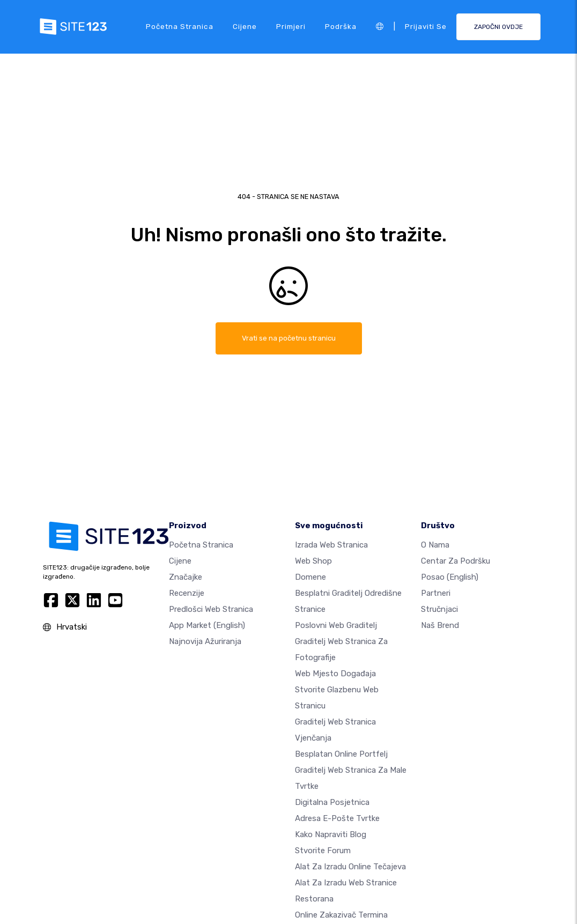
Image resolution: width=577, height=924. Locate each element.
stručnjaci (439, 609)
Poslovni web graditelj (336, 625)
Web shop (313, 561)
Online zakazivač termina (341, 915)
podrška (341, 26)
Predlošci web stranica (211, 609)
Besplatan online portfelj (341, 754)
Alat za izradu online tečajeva (350, 867)
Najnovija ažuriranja (205, 641)
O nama (435, 545)
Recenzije (187, 593)
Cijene (245, 26)
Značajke (186, 577)
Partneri (436, 593)
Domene (310, 577)
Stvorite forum (323, 851)
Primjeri (291, 26)
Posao (450, 577)
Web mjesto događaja (335, 674)
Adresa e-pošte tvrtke (337, 818)
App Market (207, 625)
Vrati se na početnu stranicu (288, 338)
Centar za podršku (456, 561)
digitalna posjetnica (332, 802)
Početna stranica (180, 26)
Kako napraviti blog (331, 834)
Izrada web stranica (331, 545)
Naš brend (440, 625)
